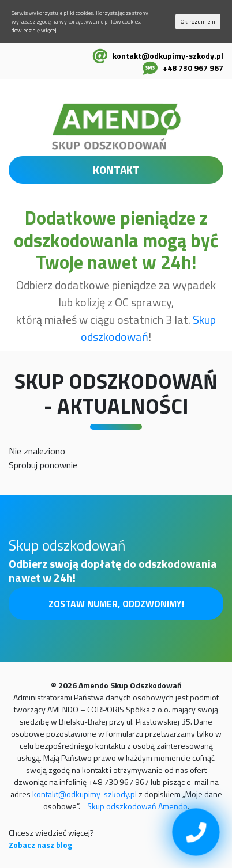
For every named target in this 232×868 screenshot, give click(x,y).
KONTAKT (116, 170)
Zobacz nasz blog (40, 845)
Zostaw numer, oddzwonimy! (116, 604)
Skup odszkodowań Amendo (137, 806)
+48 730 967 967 (193, 68)
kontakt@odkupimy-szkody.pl (168, 56)
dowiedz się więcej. (35, 30)
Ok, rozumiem (198, 22)
